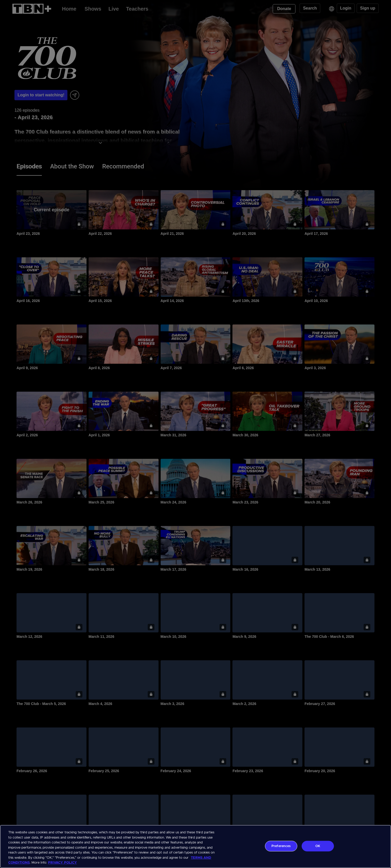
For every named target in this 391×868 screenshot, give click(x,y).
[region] (195, 846)
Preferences (281, 846)
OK (318, 846)
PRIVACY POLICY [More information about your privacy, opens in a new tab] (62, 863)
